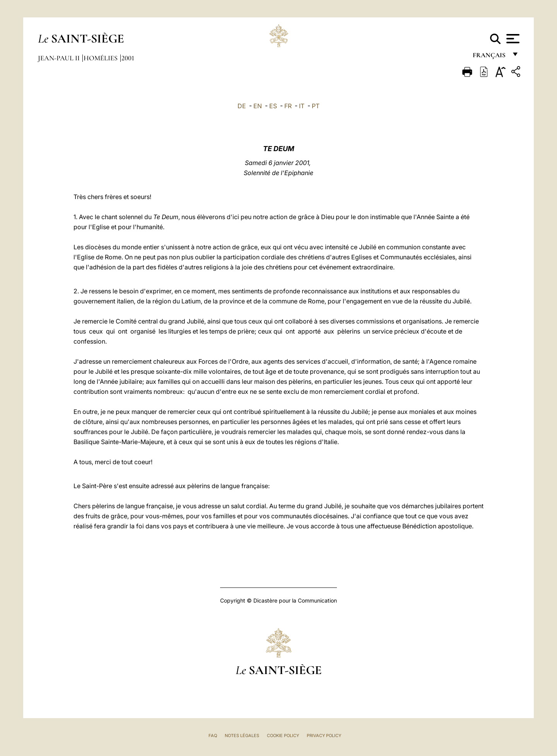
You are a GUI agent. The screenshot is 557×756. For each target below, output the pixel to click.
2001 (128, 58)
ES (273, 106)
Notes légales (242, 736)
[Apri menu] (512, 39)
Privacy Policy (324, 736)
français (490, 57)
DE (242, 106)
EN (258, 106)
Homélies (101, 58)
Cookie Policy (283, 736)
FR (288, 106)
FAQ (213, 736)
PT (316, 106)
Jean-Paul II (60, 58)
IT (302, 106)
